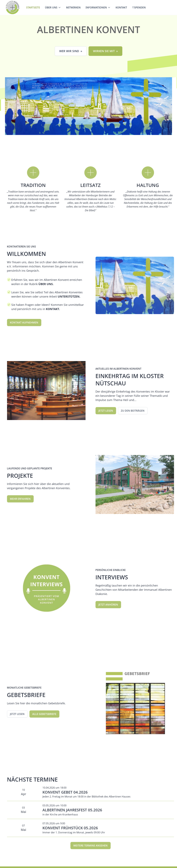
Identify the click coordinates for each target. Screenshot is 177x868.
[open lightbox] (89, 106)
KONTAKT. (58, 309)
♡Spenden (139, 7)
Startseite (33, 7)
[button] (53, 7)
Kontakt (121, 7)
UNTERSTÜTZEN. (74, 296)
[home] (12, 7)
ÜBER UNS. (50, 284)
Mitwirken (73, 7)
